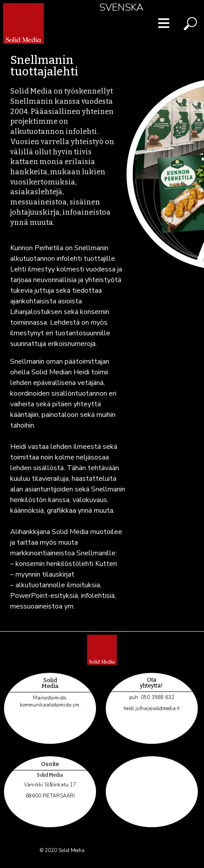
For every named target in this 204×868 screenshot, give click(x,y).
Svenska (121, 7)
